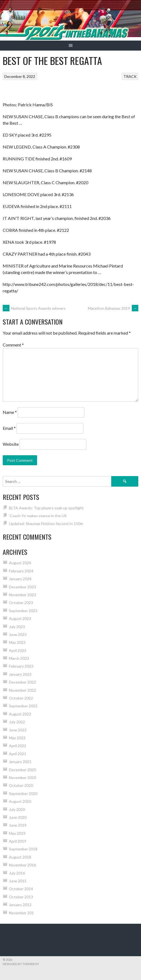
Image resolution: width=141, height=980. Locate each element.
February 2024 (21, 571)
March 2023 (19, 658)
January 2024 (20, 579)
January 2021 (20, 762)
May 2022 (17, 738)
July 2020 (17, 809)
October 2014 (21, 889)
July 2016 (17, 873)
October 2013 (21, 897)
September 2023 (23, 611)
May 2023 (17, 642)
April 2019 (18, 841)
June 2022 (18, 730)
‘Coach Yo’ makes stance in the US (38, 516)
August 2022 (20, 714)
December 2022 (22, 682)
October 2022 (21, 698)
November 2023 (22, 595)
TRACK (130, 76)
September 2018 (23, 849)
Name (10, 412)
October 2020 (21, 785)
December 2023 (22, 587)
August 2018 (20, 857)
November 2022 (22, 690)
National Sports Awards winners (34, 308)
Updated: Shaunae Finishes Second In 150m (46, 524)
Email (9, 428)
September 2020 (23, 793)
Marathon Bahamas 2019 (113, 308)
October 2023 (21, 603)
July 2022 (17, 722)
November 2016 (22, 865)
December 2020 (22, 770)
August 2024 (20, 563)
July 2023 (17, 627)
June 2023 (18, 634)
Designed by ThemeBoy (21, 964)
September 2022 (23, 706)
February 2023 (21, 666)
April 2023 (18, 650)
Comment (13, 345)
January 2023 (20, 674)
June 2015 (18, 881)
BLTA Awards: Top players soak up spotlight (46, 508)
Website (11, 444)
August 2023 (20, 618)
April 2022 (18, 746)
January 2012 (20, 905)
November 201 (21, 913)
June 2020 (18, 817)
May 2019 (17, 833)
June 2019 (18, 825)
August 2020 (20, 801)
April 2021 (18, 754)
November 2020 (22, 778)
